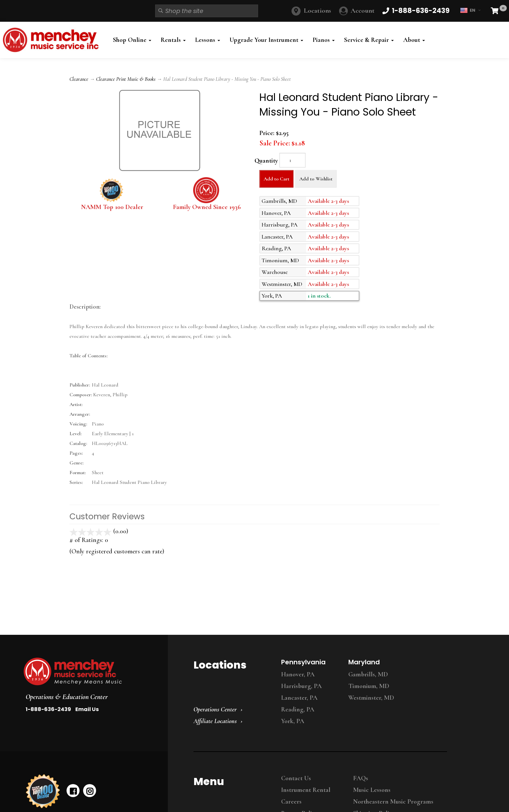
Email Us (87, 709)
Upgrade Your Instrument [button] (266, 40)
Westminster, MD (371, 698)
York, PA (293, 721)
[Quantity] (292, 160)
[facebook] (73, 791)
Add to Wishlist (316, 179)
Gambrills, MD (368, 674)
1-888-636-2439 (48, 709)
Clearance (79, 79)
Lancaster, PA (299, 698)
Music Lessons (372, 790)
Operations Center (215, 709)
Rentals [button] (173, 40)
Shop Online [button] (132, 40)
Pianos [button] (324, 40)
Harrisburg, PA (301, 686)
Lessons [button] (208, 40)
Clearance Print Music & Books (126, 79)
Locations (317, 11)
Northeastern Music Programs (393, 802)
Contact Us (296, 778)
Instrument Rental (306, 790)
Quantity (266, 161)
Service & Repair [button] (369, 40)
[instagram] (90, 791)
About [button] (414, 40)
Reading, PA (298, 709)
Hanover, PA (298, 674)
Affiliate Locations (215, 721)
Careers (291, 802)
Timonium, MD (369, 686)
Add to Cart (276, 179)
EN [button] (470, 10)
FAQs (361, 778)
